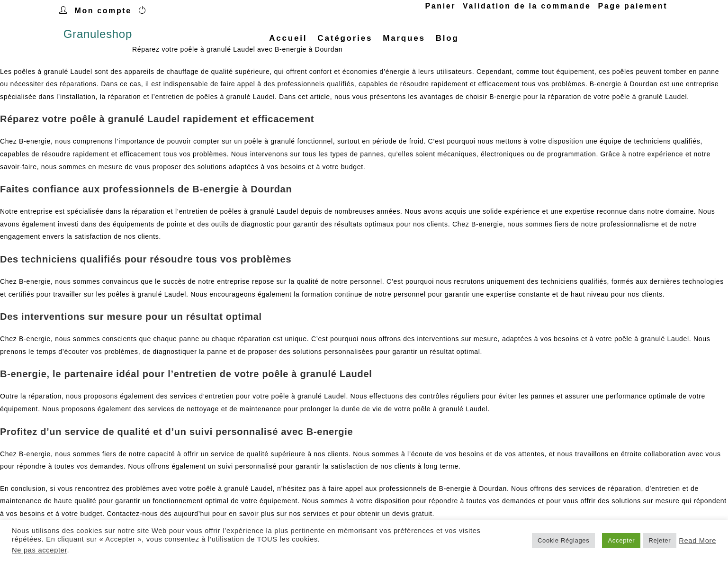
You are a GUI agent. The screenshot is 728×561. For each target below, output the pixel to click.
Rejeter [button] (660, 540)
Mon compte (103, 11)
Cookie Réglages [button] (564, 540)
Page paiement (633, 6)
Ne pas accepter (39, 550)
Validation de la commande (527, 6)
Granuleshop (98, 38)
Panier (441, 6)
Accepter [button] (621, 540)
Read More (697, 541)
